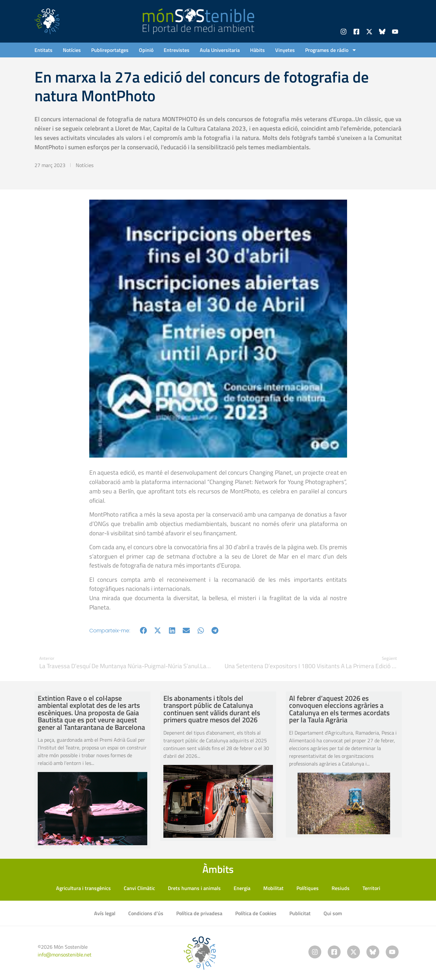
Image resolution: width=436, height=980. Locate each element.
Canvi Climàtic (139, 888)
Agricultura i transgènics (83, 888)
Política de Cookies (256, 913)
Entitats (44, 50)
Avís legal (105, 913)
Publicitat (300, 913)
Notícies (72, 50)
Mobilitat (273, 888)
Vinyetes (285, 50)
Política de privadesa (199, 913)
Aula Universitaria (220, 50)
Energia (242, 888)
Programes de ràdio (331, 50)
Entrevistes (177, 50)
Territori (371, 888)
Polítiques (308, 888)
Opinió (146, 50)
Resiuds (341, 888)
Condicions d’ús (146, 913)
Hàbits (257, 50)
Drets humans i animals (194, 888)
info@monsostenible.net (65, 955)
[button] (144, 631)
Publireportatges (110, 50)
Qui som (333, 913)
